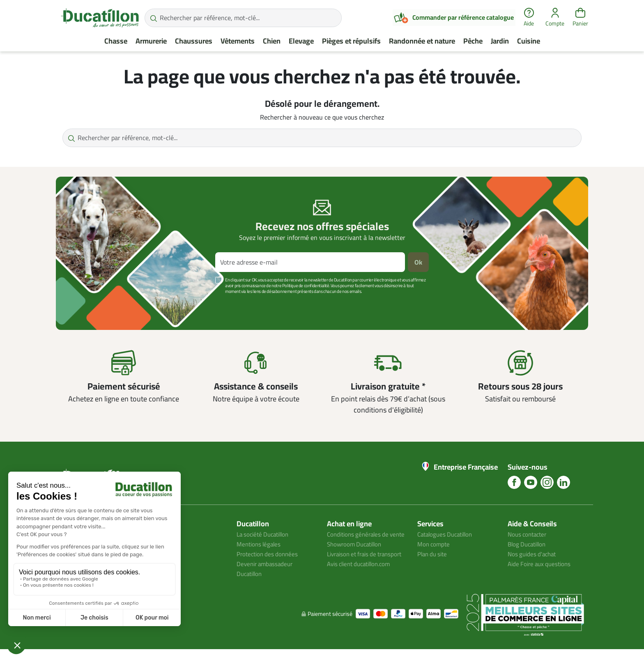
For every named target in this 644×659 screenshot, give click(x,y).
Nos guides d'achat (534, 554)
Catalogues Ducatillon (448, 534)
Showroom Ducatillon (357, 554)
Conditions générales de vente (360, 539)
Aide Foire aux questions (542, 564)
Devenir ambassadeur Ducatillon (267, 569)
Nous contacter (529, 534)
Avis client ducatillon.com (362, 583)
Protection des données (269, 554)
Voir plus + (84, 304)
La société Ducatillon (266, 534)
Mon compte (435, 544)
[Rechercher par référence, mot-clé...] (243, 18)
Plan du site (434, 554)
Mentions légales (260, 544)
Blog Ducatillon (529, 544)
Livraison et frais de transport (354, 569)
